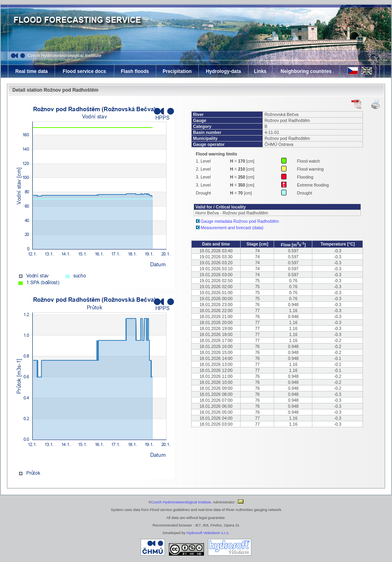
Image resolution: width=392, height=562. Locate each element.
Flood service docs (85, 71)
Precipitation (177, 71)
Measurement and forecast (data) (232, 228)
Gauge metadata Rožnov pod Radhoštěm (240, 221)
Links (260, 71)
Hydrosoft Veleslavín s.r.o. (208, 533)
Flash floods (135, 71)
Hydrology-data (223, 71)
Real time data (31, 71)
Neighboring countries (306, 71)
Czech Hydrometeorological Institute (64, 55)
